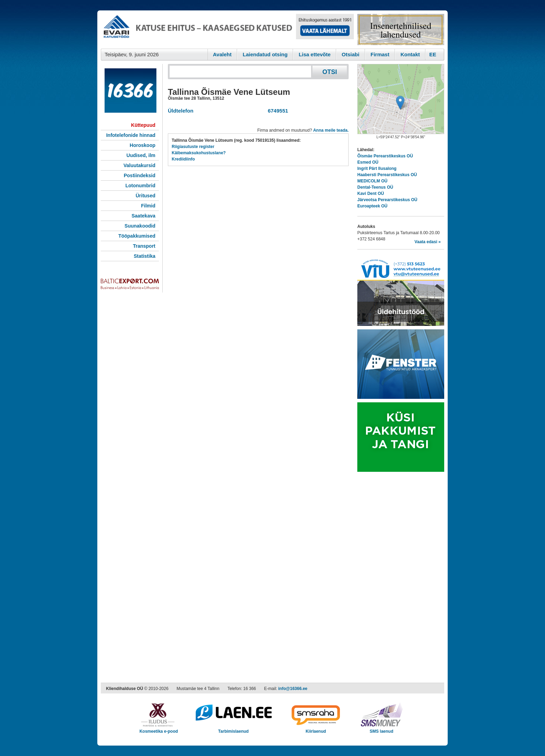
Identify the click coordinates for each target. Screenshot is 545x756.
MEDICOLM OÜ (372, 181)
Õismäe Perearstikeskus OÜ (385, 156)
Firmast (380, 54)
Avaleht (222, 54)
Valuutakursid (139, 165)
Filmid (148, 206)
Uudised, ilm (141, 155)
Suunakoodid (140, 226)
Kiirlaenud (316, 729)
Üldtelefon (181, 111)
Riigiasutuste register (193, 147)
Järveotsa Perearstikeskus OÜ (387, 200)
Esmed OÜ (368, 162)
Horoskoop (143, 145)
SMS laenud (381, 729)
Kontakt (410, 54)
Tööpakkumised (137, 236)
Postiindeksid (140, 175)
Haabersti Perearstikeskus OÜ (387, 175)
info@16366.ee (293, 689)
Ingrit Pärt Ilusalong (377, 169)
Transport (144, 246)
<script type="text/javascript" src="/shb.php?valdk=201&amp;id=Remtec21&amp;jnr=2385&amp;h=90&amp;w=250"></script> (401, 30)
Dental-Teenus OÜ (375, 187)
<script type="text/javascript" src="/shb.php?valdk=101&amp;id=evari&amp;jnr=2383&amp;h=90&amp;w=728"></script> (227, 30)
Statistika (145, 256)
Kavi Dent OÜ (371, 194)
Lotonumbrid (140, 186)
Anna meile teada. (331, 130)
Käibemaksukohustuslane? (199, 153)
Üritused (145, 196)
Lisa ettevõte (315, 54)
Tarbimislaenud (233, 729)
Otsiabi (351, 54)
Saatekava (143, 216)
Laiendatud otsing (265, 54)
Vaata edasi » (428, 242)
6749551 (276, 111)
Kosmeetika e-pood (159, 729)
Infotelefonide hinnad (131, 135)
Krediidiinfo (183, 159)
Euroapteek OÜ (372, 206)
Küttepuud (143, 125)
